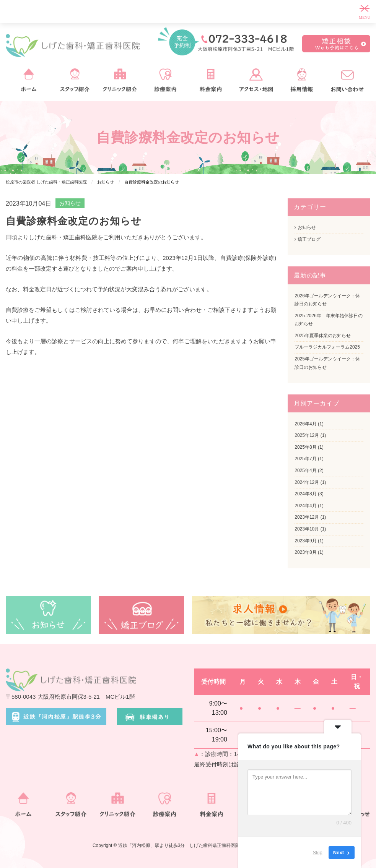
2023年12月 (307, 517)
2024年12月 (307, 482)
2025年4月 (305, 471)
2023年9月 (305, 541)
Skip (318, 853)
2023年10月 (307, 529)
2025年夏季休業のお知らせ (323, 336)
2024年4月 (305, 506)
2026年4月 (305, 424)
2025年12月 (307, 435)
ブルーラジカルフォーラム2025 (327, 347)
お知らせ (70, 203)
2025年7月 (305, 459)
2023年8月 (305, 552)
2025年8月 (305, 447)
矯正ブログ (307, 239)
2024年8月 (305, 494)
